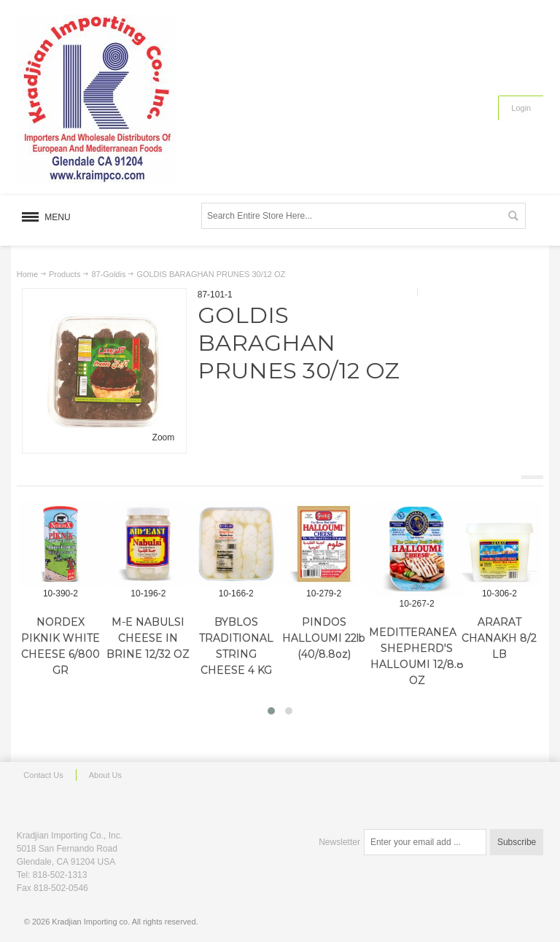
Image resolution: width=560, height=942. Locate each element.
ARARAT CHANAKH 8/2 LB (499, 638)
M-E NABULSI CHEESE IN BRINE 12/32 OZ (148, 638)
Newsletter (339, 842)
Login (521, 108)
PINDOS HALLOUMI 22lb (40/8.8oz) (324, 638)
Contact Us (43, 775)
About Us (105, 775)
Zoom (164, 437)
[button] (271, 711)
